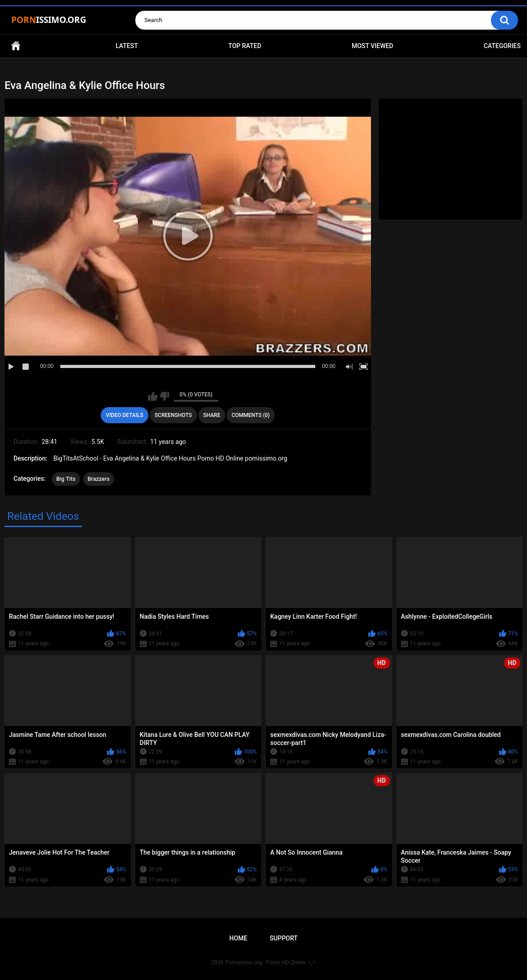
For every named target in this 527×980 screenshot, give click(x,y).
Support (284, 938)
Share (212, 415)
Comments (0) (251, 415)
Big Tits (66, 479)
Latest (127, 46)
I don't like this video (164, 396)
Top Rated (245, 46)
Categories (502, 46)
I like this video (153, 396)
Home (16, 46)
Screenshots (173, 415)
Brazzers (99, 479)
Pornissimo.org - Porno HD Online (266, 962)
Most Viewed (372, 46)
